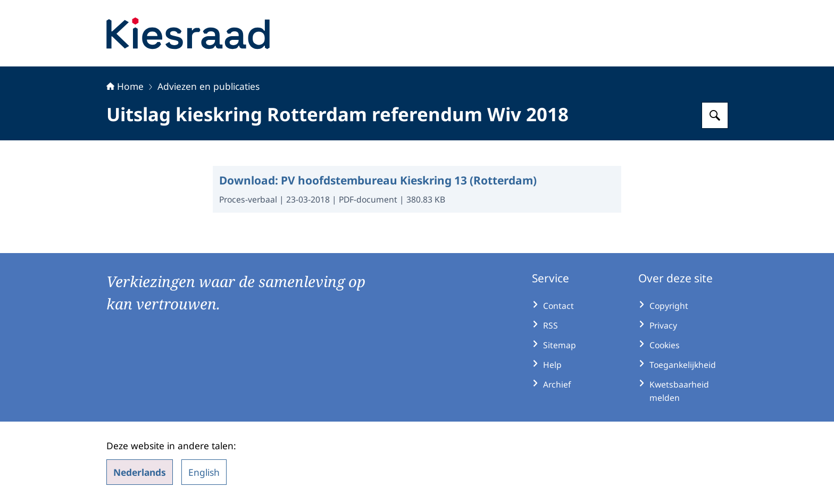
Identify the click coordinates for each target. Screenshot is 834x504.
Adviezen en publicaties (208, 86)
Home (125, 86)
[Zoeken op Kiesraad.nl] (715, 115)
